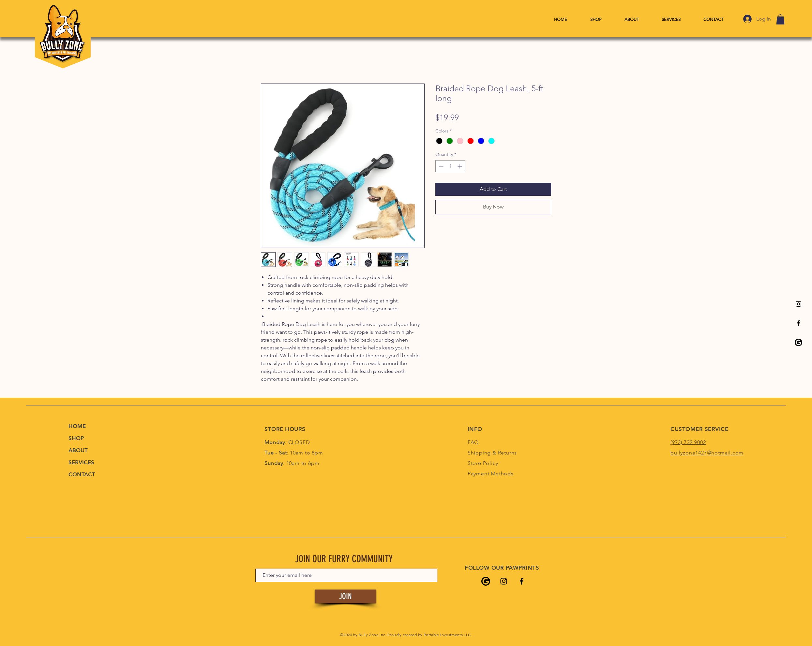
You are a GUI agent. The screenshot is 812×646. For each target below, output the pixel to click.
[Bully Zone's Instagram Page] (798, 304)
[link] (780, 19)
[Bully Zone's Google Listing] (798, 342)
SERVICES (81, 462)
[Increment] (460, 166)
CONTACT (82, 474)
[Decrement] (440, 166)
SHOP (76, 438)
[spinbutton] (450, 166)
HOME (77, 426)
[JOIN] (346, 596)
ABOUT (78, 450)
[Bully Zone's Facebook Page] (798, 323)
